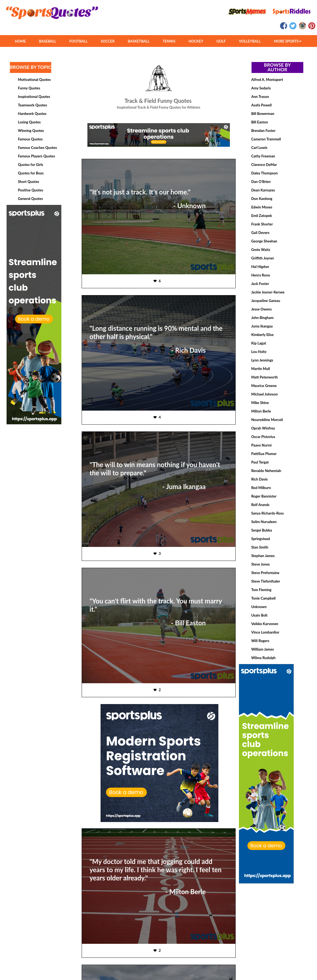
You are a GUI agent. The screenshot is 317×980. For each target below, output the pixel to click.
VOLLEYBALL (250, 41)
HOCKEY (196, 41)
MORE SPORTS (288, 41)
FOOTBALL (78, 41)
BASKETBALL (139, 41)
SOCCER (108, 41)
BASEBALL (48, 41)
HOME (20, 41)
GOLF (221, 41)
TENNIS (169, 41)
